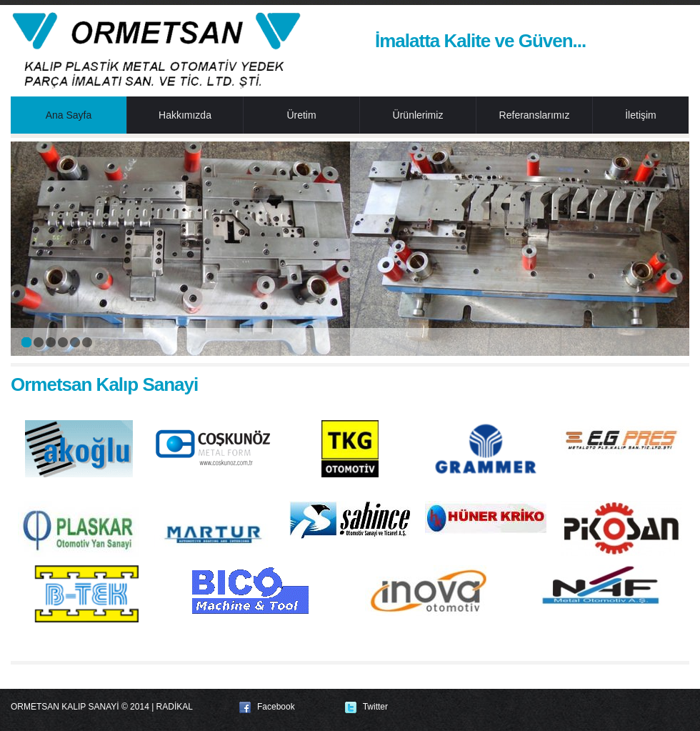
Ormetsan (157, 50)
